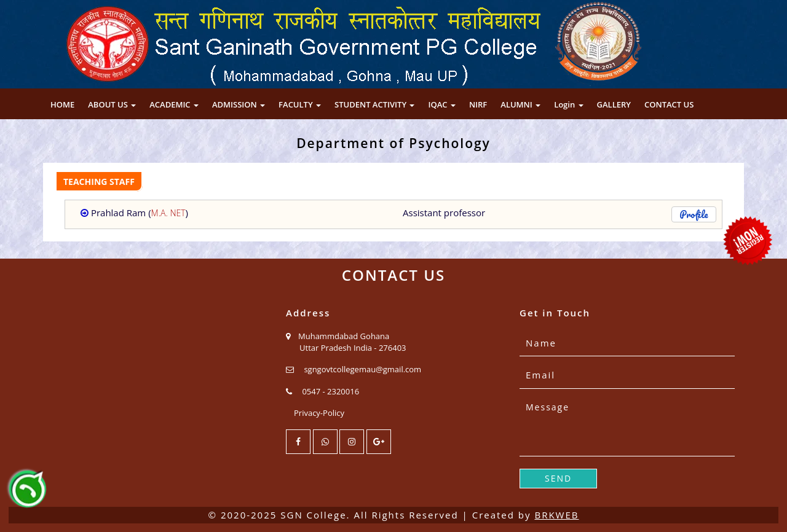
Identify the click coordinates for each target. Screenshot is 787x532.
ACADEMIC (174, 104)
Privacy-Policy (319, 413)
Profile (694, 214)
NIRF (478, 104)
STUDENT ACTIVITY (374, 104)
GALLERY (614, 104)
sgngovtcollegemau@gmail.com (362, 369)
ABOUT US (112, 104)
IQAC (441, 104)
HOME (62, 104)
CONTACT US (669, 104)
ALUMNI (520, 104)
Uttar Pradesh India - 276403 (353, 348)
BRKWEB (556, 515)
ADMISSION (239, 104)
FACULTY (300, 104)
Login (568, 104)
